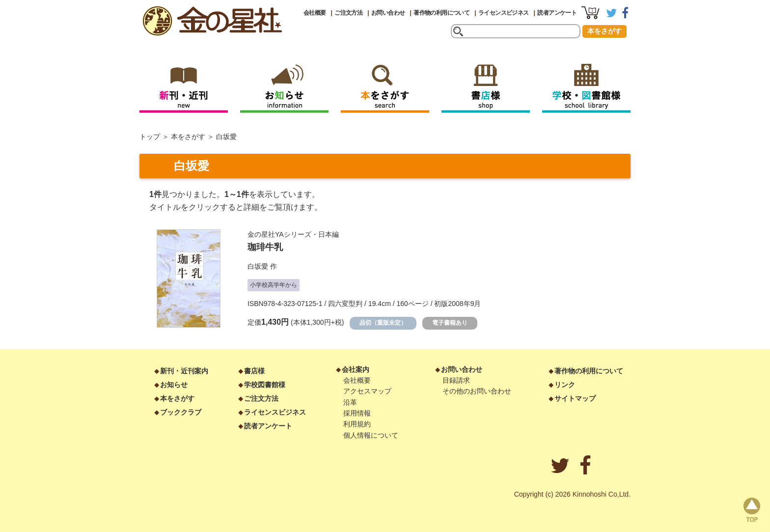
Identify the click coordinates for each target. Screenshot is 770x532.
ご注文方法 (348, 13)
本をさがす (605, 31)
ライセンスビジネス (504, 13)
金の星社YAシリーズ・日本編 (293, 234)
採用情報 (357, 413)
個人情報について (371, 435)
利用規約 (357, 424)
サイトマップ (575, 398)
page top (752, 510)
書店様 (254, 371)
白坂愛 (258, 266)
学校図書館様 (265, 385)
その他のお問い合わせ (477, 391)
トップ (150, 137)
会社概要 (315, 13)
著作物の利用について (441, 13)
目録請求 (456, 380)
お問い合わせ (388, 13)
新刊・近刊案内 (184, 371)
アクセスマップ (367, 391)
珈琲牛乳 (265, 247)
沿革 (350, 402)
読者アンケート (557, 13)
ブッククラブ (181, 412)
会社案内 (356, 369)
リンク (565, 385)
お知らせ (174, 385)
